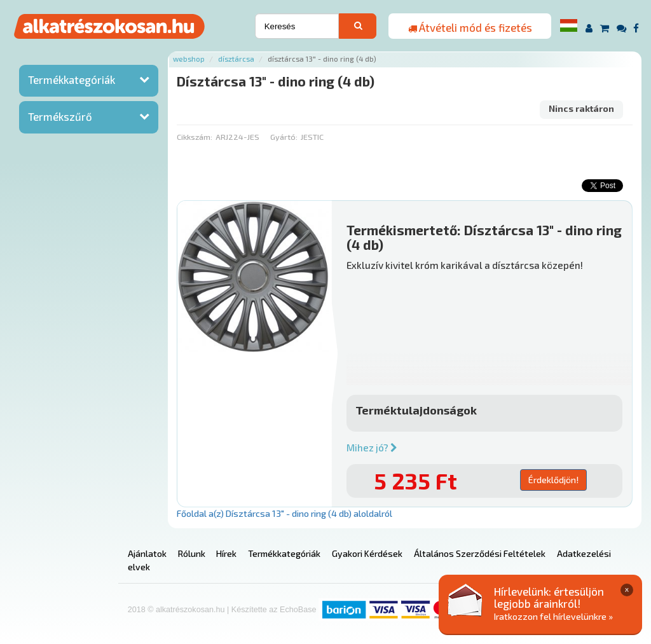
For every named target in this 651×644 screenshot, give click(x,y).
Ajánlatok (147, 553)
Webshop (189, 59)
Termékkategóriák (72, 79)
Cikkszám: (195, 137)
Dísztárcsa (236, 59)
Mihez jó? (372, 448)
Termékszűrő (60, 116)
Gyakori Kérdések (367, 553)
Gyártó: (284, 137)
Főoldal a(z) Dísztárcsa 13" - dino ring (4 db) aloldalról (284, 513)
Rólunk (192, 553)
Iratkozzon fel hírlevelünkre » (553, 616)
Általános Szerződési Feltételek (480, 553)
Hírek (226, 553)
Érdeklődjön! (553, 480)
